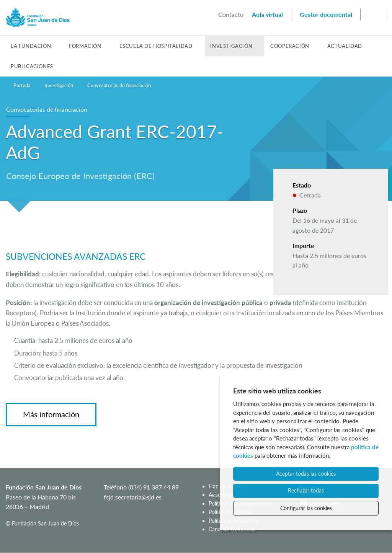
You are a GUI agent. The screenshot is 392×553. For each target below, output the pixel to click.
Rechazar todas (306, 490)
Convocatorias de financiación (119, 85)
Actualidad (345, 46)
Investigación (231, 46)
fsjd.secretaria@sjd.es (133, 497)
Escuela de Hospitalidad (156, 46)
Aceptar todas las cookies (306, 474)
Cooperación (290, 46)
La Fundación (31, 46)
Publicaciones (32, 66)
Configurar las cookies (306, 508)
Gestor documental (326, 14)
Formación (85, 46)
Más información (51, 414)
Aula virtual (267, 14)
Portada (22, 85)
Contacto (231, 14)
